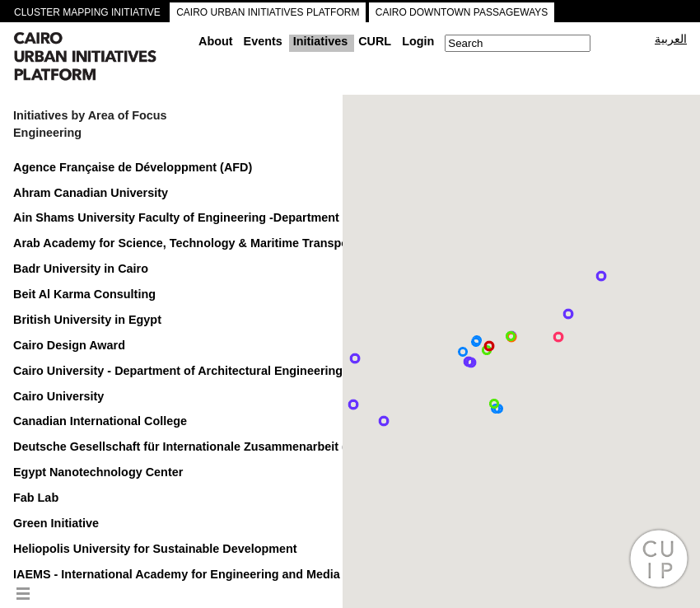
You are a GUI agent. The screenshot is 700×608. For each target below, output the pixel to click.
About (216, 41)
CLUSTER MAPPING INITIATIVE (87, 12)
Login (418, 41)
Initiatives (320, 41)
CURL (375, 41)
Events (263, 41)
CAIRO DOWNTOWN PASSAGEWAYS (462, 12)
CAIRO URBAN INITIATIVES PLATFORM (268, 12)
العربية (671, 39)
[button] (568, 314)
